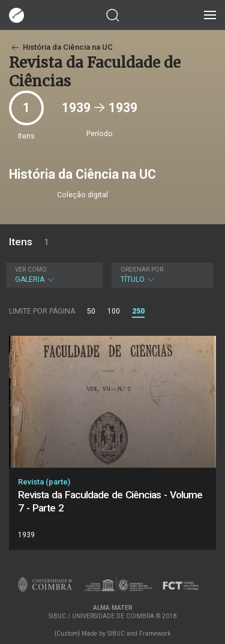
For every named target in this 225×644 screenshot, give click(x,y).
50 (91, 311)
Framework (155, 634)
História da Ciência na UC (61, 47)
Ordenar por (142, 270)
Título (161, 275)
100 (114, 311)
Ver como (31, 270)
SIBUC (116, 634)
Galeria (53, 275)
